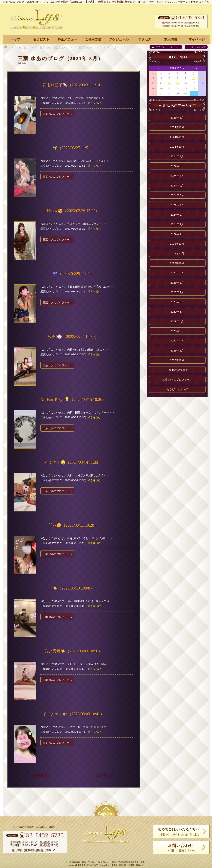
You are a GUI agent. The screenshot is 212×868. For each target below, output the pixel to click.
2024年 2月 (177, 224)
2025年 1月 (177, 118)
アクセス (145, 39)
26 (153, 94)
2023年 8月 (177, 283)
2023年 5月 (177, 312)
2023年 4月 (105, 776)
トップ (12, 47)
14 (169, 83)
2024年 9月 (177, 156)
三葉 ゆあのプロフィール (57, 114)
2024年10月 (177, 147)
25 (201, 88)
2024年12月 (177, 127)
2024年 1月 (177, 234)
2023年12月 (177, 244)
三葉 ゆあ (45, 47)
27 (161, 94)
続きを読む (94, 103)
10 (193, 78)
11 (201, 78)
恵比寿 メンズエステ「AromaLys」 (95, 865)
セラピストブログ (177, 389)
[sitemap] (196, 47)
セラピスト (41, 39)
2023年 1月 (177, 351)
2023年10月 (177, 263)
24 (193, 88)
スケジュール (119, 39)
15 (177, 83)
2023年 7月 (177, 292)
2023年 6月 (177, 302)
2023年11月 (177, 254)
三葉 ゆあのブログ (65, 47)
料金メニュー (67, 39)
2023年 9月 (177, 273)
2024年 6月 (177, 186)
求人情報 (171, 39)
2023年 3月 (177, 331)
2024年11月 (177, 137)
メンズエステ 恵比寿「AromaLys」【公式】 (70, 2)
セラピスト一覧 (28, 47)
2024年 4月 (177, 205)
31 (193, 94)
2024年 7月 (177, 176)
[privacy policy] (166, 47)
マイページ (197, 39)
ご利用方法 (93, 39)
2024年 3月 (177, 215)
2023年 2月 (42, 776)
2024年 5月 (177, 195)
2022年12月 (177, 360)
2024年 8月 (177, 166)
